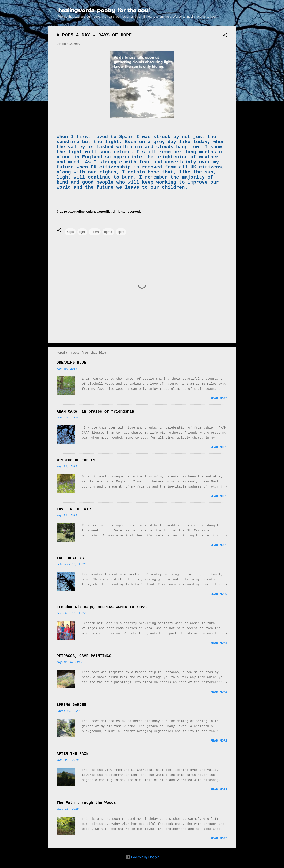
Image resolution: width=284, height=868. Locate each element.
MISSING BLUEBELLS (76, 460)
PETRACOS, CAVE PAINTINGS (84, 656)
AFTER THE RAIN (72, 754)
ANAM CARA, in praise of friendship (95, 411)
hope (70, 232)
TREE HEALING (70, 558)
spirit (121, 232)
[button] (225, 36)
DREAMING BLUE (71, 363)
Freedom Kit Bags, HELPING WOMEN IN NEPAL (102, 607)
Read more (219, 398)
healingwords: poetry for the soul (104, 10)
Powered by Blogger (142, 857)
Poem (95, 232)
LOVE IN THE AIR (74, 509)
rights (108, 232)
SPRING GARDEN (71, 705)
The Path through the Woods (86, 803)
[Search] (233, 11)
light (82, 232)
